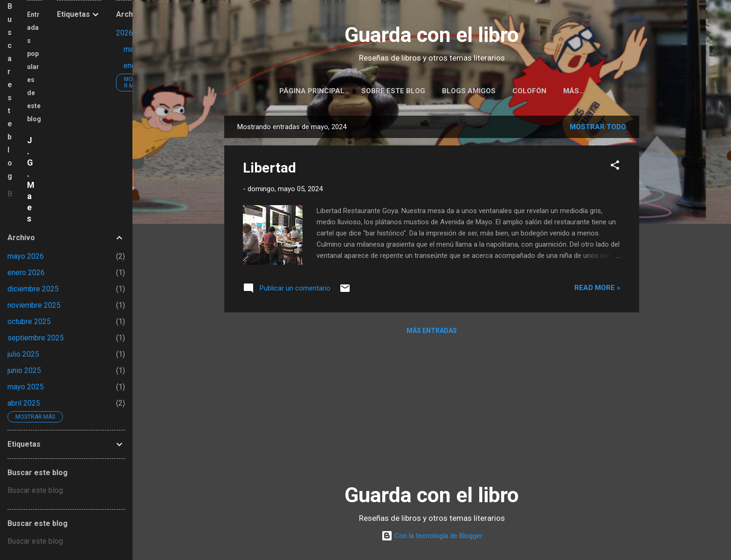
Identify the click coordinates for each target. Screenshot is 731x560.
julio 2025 (23, 354)
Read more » (597, 290)
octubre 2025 (29, 321)
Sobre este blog (393, 91)
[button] (615, 169)
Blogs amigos (469, 91)
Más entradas (432, 332)
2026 (124, 33)
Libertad (269, 169)
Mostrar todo (598, 129)
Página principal (312, 91)
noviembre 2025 (34, 305)
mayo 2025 (26, 387)
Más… (574, 91)
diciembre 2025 (33, 289)
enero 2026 (26, 273)
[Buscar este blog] (10, 194)
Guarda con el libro (432, 35)
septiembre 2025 (36, 338)
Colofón (529, 91)
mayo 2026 (26, 256)
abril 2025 (24, 403)
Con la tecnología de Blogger (432, 536)
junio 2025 (24, 370)
